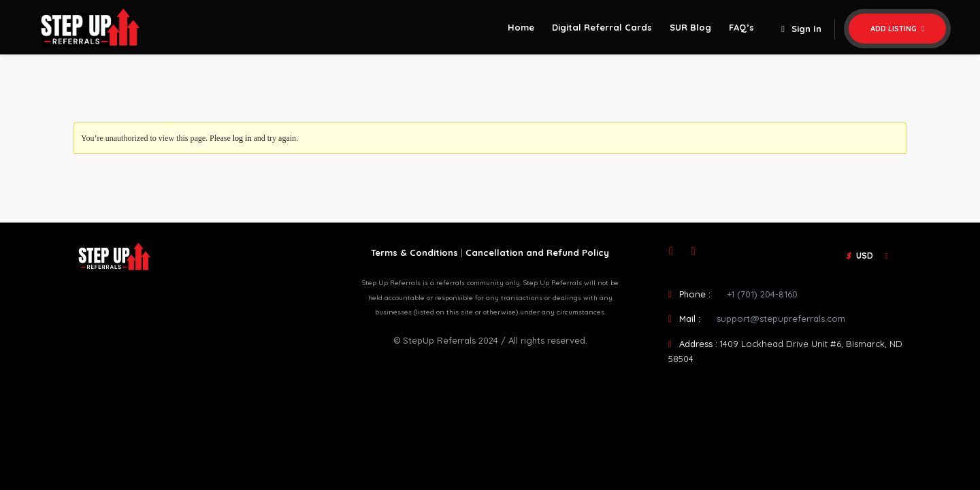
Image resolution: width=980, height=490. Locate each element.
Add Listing (897, 29)
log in (242, 138)
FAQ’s (741, 27)
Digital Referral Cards (602, 27)
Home (521, 27)
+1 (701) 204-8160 (762, 294)
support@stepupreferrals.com (781, 318)
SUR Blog (690, 27)
